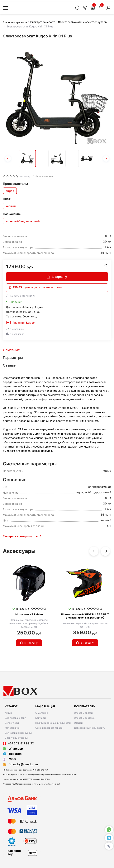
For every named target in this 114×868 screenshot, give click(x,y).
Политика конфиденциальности (53, 723)
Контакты (41, 718)
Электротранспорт (15, 718)
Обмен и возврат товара (49, 728)
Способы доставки (85, 718)
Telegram (12, 754)
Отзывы (78, 723)
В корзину (57, 277)
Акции (8, 713)
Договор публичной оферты (90, 728)
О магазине (42, 713)
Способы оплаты (83, 713)
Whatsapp (13, 749)
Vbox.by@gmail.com (23, 764)
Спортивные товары (16, 738)
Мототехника (12, 728)
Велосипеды (12, 723)
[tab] (57, 350)
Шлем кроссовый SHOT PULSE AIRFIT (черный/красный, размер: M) (85, 616)
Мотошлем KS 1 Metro (29, 614)
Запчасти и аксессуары (18, 733)
